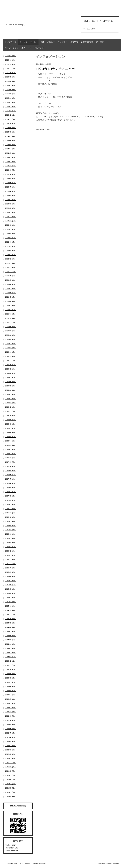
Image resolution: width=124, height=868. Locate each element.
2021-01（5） (10, 314)
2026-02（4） (10, 56)
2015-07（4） (10, 581)
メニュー (51, 42)
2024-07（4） (10, 136)
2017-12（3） (10, 458)
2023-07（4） (10, 187)
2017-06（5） (10, 483)
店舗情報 (74, 42)
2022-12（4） (10, 217)
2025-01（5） (10, 111)
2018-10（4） (10, 415)
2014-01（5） (10, 657)
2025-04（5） (10, 98)
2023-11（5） (10, 170)
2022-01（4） (10, 263)
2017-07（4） (10, 479)
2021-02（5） (10, 310)
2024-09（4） (10, 128)
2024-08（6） (10, 132)
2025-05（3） (10, 94)
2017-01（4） (10, 504)
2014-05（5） (10, 640)
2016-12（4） (10, 509)
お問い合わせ (87, 42)
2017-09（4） (10, 470)
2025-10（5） (10, 73)
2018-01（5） (10, 454)
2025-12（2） (10, 64)
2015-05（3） (10, 589)
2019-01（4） (10, 403)
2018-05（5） (10, 437)
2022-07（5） (10, 238)
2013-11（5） (10, 665)
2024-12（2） (10, 115)
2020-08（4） (10, 327)
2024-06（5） (10, 140)
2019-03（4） (10, 394)
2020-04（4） (10, 339)
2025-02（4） (10, 106)
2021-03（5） (10, 305)
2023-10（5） (10, 174)
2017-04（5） (10, 492)
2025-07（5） (10, 85)
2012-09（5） (10, 724)
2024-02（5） (10, 157)
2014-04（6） (10, 644)
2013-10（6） (10, 669)
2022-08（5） (10, 233)
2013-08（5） (10, 678)
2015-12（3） (10, 559)
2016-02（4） (10, 551)
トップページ (11, 42)
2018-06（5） (10, 432)
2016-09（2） (10, 521)
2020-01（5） (10, 352)
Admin (117, 863)
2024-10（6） (10, 123)
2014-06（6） (10, 636)
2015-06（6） (10, 585)
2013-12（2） (10, 661)
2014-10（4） (10, 619)
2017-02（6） (10, 500)
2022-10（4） (10, 225)
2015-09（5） (10, 572)
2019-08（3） (10, 373)
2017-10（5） (10, 466)
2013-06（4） (10, 686)
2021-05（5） (10, 297)
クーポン (100, 42)
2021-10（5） (10, 276)
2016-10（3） (10, 517)
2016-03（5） (10, 547)
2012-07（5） (10, 733)
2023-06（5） (10, 191)
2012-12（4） (10, 712)
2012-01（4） (10, 758)
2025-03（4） (10, 102)
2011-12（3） (10, 763)
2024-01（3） (10, 161)
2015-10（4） (10, 568)
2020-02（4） (10, 348)
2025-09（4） (10, 77)
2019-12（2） (10, 356)
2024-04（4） (10, 149)
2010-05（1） (10, 796)
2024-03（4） (10, 153)
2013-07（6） (10, 682)
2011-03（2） (10, 788)
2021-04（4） (10, 301)
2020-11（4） (10, 322)
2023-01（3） (10, 212)
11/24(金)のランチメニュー (55, 69)
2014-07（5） (10, 631)
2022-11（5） (10, 221)
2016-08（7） (10, 525)
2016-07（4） (10, 530)
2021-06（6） (10, 293)
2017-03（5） (10, 496)
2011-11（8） (10, 767)
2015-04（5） (10, 593)
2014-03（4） (10, 648)
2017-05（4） (10, 487)
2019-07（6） (10, 377)
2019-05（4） (10, 386)
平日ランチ (39, 48)
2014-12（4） (10, 610)
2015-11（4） (10, 564)
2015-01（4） (10, 606)
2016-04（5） (10, 542)
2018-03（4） (10, 445)
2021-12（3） (10, 267)
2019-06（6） (10, 382)
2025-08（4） (10, 81)
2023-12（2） (10, 166)
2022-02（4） (10, 259)
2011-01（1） (10, 792)
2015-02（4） (10, 602)
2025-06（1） (10, 90)
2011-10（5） (10, 771)
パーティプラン (12, 48)
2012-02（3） (10, 754)
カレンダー (63, 42)
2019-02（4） (10, 399)
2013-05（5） (10, 691)
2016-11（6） (10, 513)
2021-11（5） (10, 272)
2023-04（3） (10, 200)
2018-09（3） (10, 420)
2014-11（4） (10, 614)
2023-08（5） (10, 183)
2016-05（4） (10, 538)
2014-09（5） (10, 623)
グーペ (110, 863)
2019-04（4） (10, 390)
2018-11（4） (10, 411)
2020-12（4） (10, 318)
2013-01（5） (10, 707)
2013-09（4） (10, 674)
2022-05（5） (10, 246)
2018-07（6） (10, 428)
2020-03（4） (10, 343)
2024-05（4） (10, 145)
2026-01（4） (10, 60)
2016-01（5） (10, 555)
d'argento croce (21, 19)
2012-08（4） (10, 729)
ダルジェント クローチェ (20, 863)
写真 (42, 42)
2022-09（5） (10, 229)
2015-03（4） (10, 597)
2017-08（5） (10, 475)
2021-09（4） (10, 280)
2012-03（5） (10, 750)
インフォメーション (28, 42)
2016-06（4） (10, 534)
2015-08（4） (10, 576)
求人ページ (26, 48)
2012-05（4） (10, 741)
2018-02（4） (10, 449)
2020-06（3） (10, 335)
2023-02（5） (10, 208)
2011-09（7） (10, 775)
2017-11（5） (10, 462)
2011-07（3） (10, 784)
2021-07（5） (10, 288)
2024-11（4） (10, 119)
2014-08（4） (10, 627)
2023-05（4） (10, 195)
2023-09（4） (10, 178)
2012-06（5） (10, 737)
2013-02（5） (10, 703)
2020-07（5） (10, 331)
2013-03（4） (10, 699)
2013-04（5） (10, 695)
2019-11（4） (10, 360)
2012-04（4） (10, 746)
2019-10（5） (10, 365)
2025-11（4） (10, 68)
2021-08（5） (10, 284)
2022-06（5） (10, 242)
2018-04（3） (10, 441)
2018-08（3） (10, 424)
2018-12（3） (10, 407)
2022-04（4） (10, 250)
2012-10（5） (10, 720)
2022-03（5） (10, 255)
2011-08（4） (10, 779)
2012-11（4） (10, 716)
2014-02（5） (10, 652)
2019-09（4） (10, 369)
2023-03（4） (10, 204)
